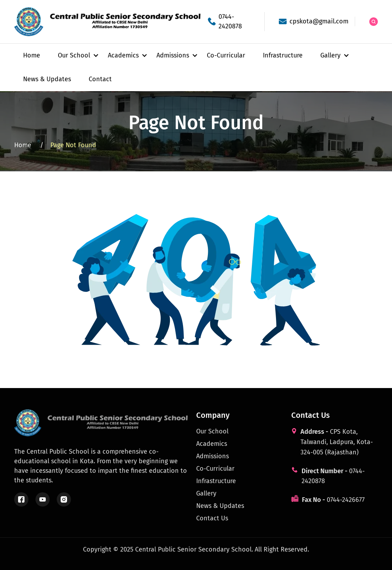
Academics (212, 444)
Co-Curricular (226, 55)
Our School (212, 431)
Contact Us (212, 518)
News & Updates (47, 79)
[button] (74, 56)
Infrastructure (283, 55)
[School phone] (229, 22)
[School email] (310, 21)
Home (32, 55)
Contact (100, 79)
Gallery (206, 493)
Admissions (212, 456)
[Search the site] (374, 22)
